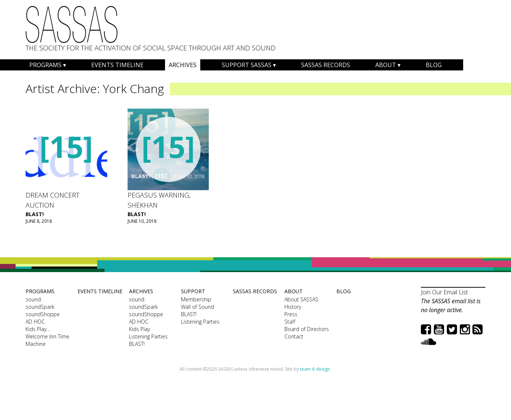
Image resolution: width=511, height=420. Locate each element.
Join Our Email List (444, 292)
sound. (34, 299)
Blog (434, 65)
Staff (290, 322)
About (386, 65)
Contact (294, 336)
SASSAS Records (326, 65)
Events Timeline (117, 65)
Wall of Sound (197, 307)
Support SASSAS (247, 65)
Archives (183, 65)
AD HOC (35, 322)
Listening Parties (148, 336)
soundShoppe (43, 314)
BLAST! (35, 214)
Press (291, 314)
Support (193, 291)
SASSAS (72, 24)
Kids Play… (38, 329)
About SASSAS (301, 299)
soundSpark (40, 307)
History (293, 307)
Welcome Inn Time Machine (47, 340)
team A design (315, 369)
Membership (196, 299)
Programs (45, 65)
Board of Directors (307, 329)
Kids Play (139, 329)
